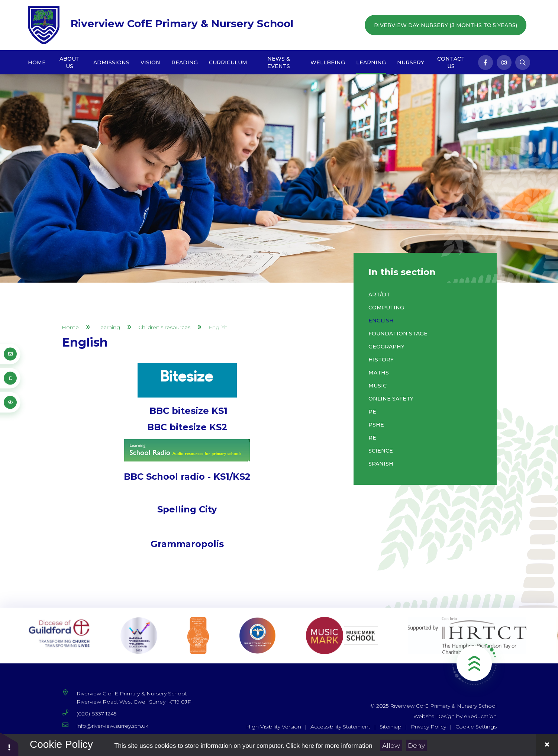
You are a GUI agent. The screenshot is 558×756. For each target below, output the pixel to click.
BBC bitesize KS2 (187, 427)
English (218, 327)
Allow (391, 746)
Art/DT (379, 295)
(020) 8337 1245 (96, 714)
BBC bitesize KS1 (188, 411)
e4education (480, 716)
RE (372, 438)
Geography (386, 347)
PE (372, 412)
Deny (416, 746)
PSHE (376, 425)
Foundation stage (398, 334)
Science (381, 451)
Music (378, 386)
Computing (386, 308)
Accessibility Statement (340, 727)
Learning (109, 327)
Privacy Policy (428, 727)
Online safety (391, 399)
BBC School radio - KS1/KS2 (187, 477)
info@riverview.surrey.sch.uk (112, 726)
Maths (379, 373)
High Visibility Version (274, 727)
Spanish (381, 464)
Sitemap (391, 727)
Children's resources (164, 327)
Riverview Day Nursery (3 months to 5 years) (446, 25)
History (381, 360)
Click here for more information (329, 746)
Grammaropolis (187, 544)
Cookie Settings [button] (476, 727)
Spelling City (187, 509)
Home (70, 327)
